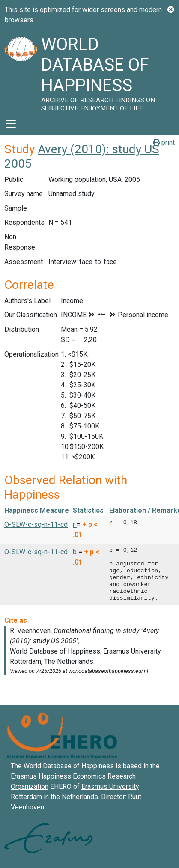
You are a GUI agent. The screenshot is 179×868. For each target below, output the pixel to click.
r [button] (75, 525)
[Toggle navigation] (11, 124)
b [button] (76, 552)
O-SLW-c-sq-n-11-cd (36, 525)
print (164, 142)
